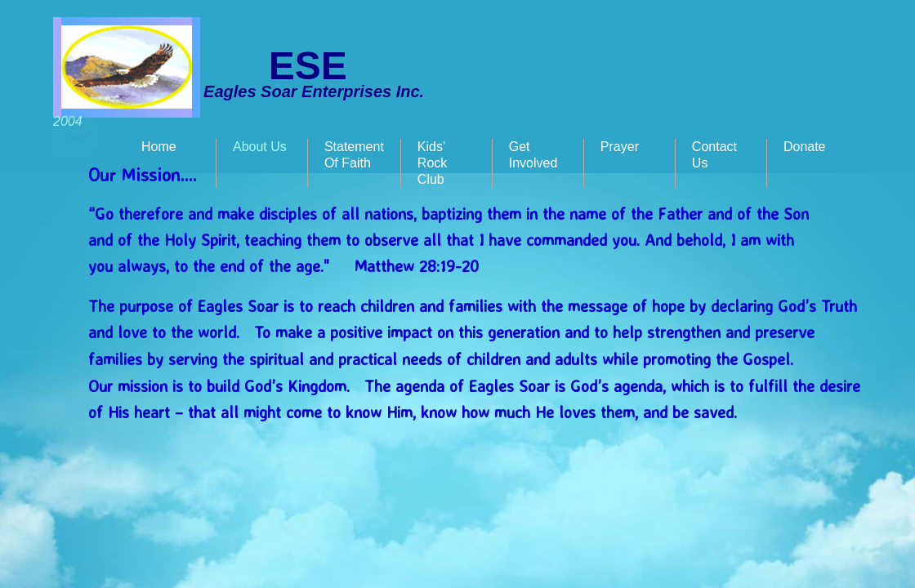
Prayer (620, 147)
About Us (260, 147)
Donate (805, 147)
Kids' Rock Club (432, 163)
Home (159, 147)
